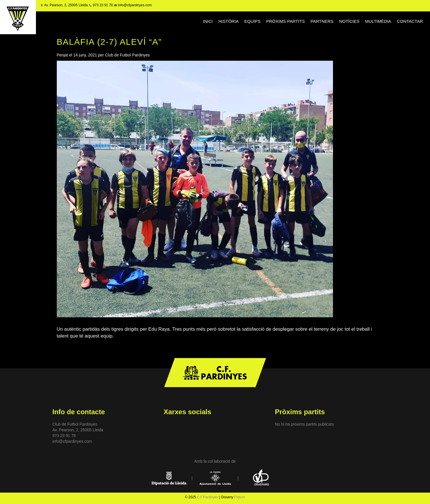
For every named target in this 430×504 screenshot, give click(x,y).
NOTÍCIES (349, 21)
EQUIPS (252, 21)
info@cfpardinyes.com (134, 5)
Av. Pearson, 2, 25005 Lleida (66, 5)
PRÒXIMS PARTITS (285, 21)
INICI (208, 21)
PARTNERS (322, 21)
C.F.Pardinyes (208, 497)
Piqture (240, 497)
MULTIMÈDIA (378, 21)
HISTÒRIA (228, 21)
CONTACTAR (410, 21)
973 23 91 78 (103, 5)
